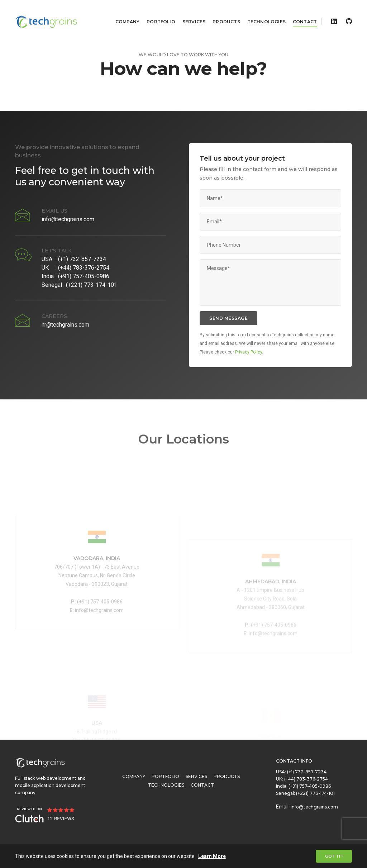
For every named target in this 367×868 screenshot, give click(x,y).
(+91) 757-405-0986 (84, 276)
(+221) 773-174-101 (92, 285)
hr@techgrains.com (65, 325)
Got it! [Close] (334, 856)
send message (228, 318)
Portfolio (156, 13)
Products (221, 13)
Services (189, 13)
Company (122, 13)
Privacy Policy (249, 352)
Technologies (261, 13)
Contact (300, 13)
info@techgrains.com (68, 219)
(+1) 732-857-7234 (82, 259)
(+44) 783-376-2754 (84, 268)
